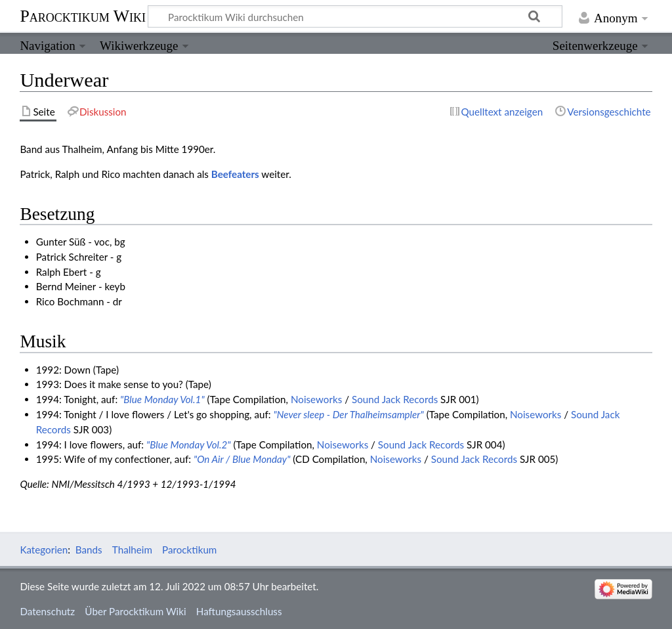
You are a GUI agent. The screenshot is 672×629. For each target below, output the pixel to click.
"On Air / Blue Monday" (242, 459)
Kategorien (44, 550)
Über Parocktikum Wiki (135, 611)
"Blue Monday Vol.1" (162, 399)
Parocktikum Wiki (83, 15)
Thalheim (132, 550)
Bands (89, 550)
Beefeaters (235, 174)
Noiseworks (316, 399)
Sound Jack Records (395, 399)
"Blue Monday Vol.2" (189, 445)
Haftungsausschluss (239, 611)
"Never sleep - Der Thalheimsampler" (348, 414)
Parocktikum (189, 550)
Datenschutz (47, 611)
